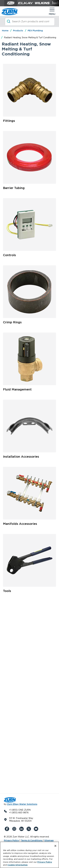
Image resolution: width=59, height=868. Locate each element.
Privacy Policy (11, 840)
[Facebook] (8, 829)
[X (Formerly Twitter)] (29, 829)
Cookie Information (17, 865)
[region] (29, 855)
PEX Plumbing (35, 31)
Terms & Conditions (32, 840)
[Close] (55, 846)
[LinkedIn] (22, 829)
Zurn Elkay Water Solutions (22, 804)
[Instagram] (15, 829)
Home (5, 31)
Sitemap (49, 840)
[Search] (29, 21)
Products (18, 31)
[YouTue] (37, 829)
